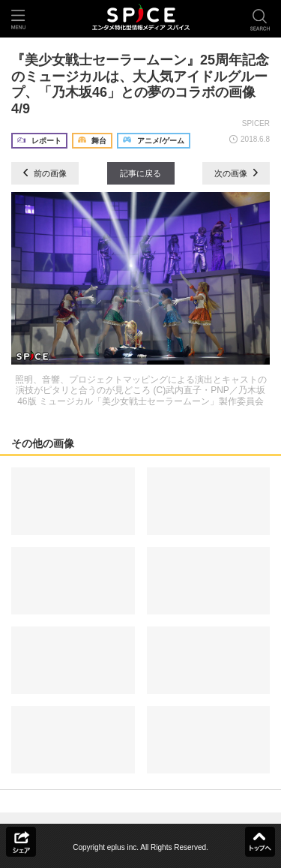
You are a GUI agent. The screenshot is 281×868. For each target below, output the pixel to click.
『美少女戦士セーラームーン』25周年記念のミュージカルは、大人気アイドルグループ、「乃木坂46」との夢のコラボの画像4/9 (140, 84)
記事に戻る (140, 173)
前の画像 (45, 173)
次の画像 (236, 173)
